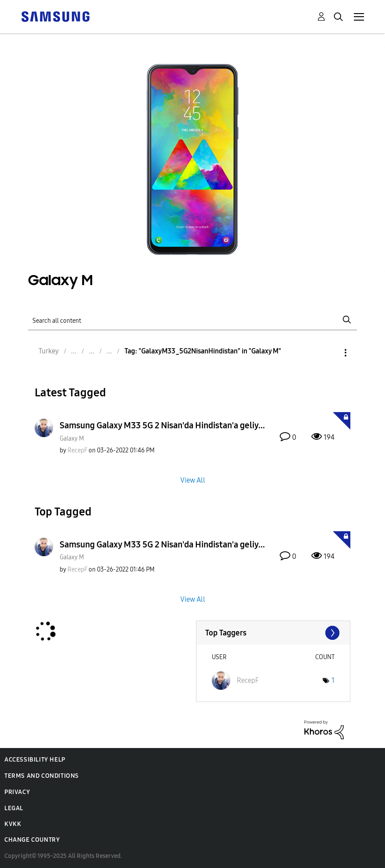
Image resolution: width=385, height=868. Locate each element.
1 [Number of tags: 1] (333, 680)
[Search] (192, 320)
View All (193, 480)
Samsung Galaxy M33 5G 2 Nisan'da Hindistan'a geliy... (162, 425)
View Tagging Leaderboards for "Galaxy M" (273, 633)
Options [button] (331, 353)
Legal (14, 808)
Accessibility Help (35, 760)
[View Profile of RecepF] (77, 450)
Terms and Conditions (42, 776)
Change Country (32, 840)
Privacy (17, 792)
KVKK (13, 824)
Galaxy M (72, 439)
